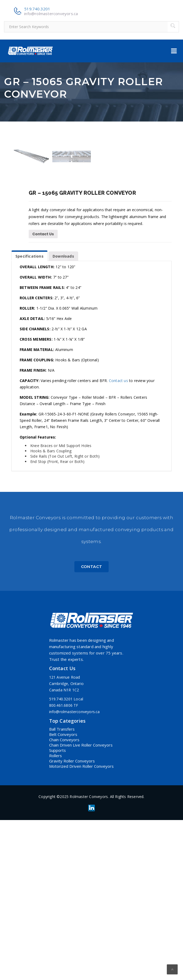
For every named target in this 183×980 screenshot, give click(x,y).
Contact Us (43, 394)
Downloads (63, 416)
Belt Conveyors (63, 894)
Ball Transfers (62, 889)
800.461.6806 (61, 865)
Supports (58, 910)
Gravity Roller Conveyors (72, 921)
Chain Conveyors (64, 900)
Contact (92, 727)
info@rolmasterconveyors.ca (51, 14)
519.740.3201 (37, 9)
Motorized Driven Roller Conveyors (81, 926)
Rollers (56, 916)
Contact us (118, 541)
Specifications (29, 416)
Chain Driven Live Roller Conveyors (81, 905)
